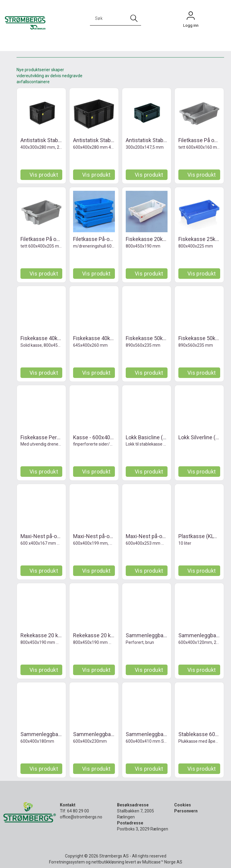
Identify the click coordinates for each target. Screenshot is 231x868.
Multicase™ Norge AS (162, 862)
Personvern (186, 811)
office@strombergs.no (81, 817)
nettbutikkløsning (108, 862)
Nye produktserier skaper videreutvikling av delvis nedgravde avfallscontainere (49, 76)
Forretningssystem (67, 862)
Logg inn (191, 17)
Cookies (183, 805)
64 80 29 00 (78, 811)
